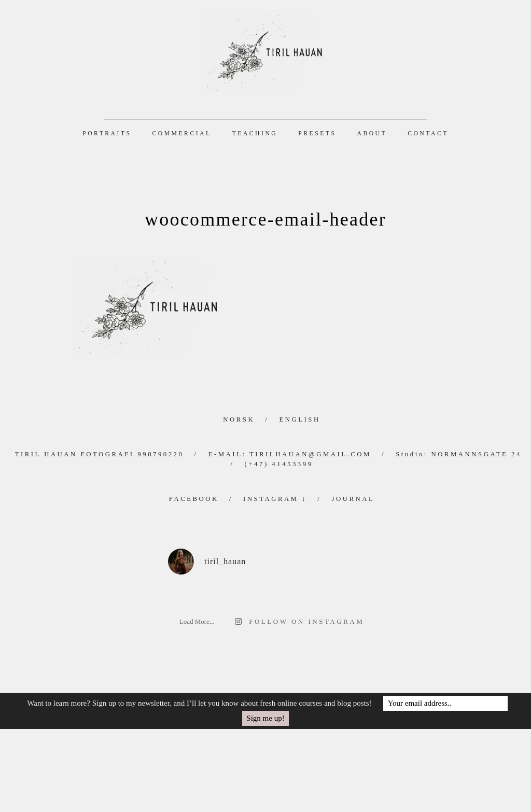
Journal (353, 499)
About (372, 134)
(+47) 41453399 (279, 464)
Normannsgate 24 (476, 454)
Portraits (107, 134)
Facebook (194, 499)
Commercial (182, 134)
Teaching (255, 134)
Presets (317, 134)
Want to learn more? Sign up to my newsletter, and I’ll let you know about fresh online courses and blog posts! (199, 703)
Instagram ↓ (275, 499)
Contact (428, 134)
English (299, 419)
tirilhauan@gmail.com (310, 454)
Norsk (239, 419)
